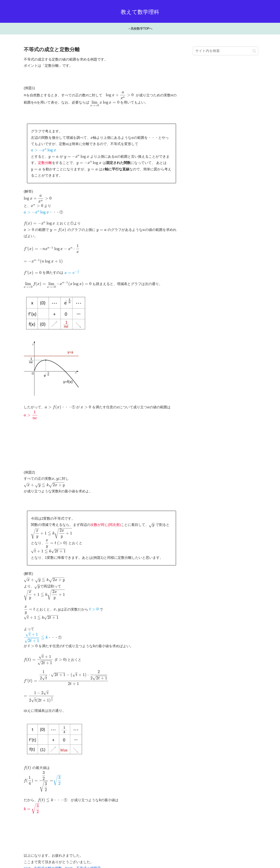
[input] (226, 51)
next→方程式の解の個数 (43, 842)
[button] (254, 51)
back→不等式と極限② (83, 842)
